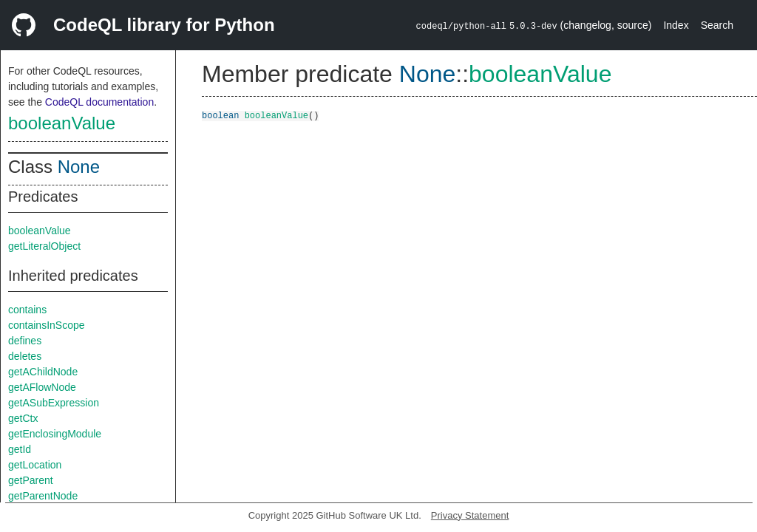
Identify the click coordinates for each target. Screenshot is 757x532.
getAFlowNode (42, 387)
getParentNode (43, 496)
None (79, 167)
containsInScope (47, 325)
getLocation (35, 465)
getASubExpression (54, 403)
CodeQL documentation (99, 102)
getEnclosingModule (55, 434)
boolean (220, 115)
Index (676, 25)
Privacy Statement (470, 515)
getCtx (23, 418)
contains (27, 310)
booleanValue (62, 123)
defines (25, 341)
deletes (25, 356)
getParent (31, 480)
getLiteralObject (44, 246)
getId (20, 449)
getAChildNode (43, 372)
